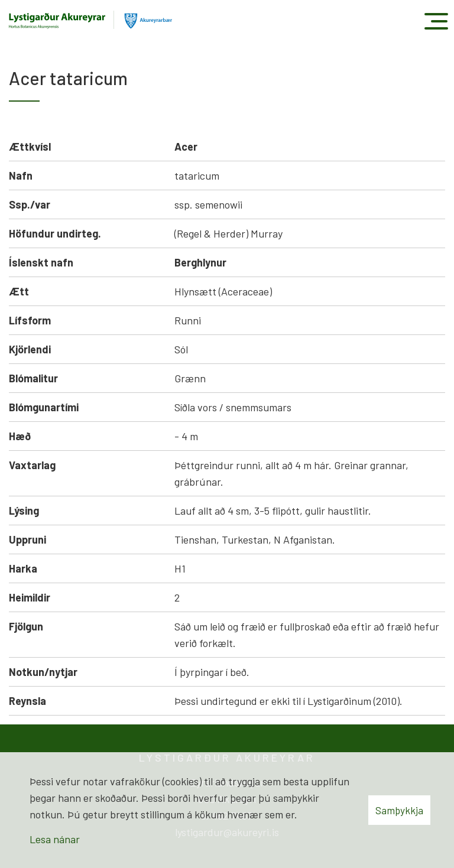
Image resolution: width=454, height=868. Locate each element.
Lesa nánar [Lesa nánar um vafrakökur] (55, 839)
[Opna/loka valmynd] (436, 21)
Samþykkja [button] (399, 810)
